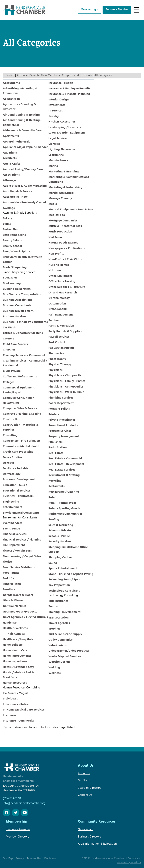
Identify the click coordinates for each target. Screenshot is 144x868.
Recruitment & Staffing (64, 475)
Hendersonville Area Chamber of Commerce (115, 859)
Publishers (56, 442)
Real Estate (56, 453)
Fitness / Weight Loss (17, 551)
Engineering (11, 502)
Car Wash (9, 328)
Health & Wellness (15, 628)
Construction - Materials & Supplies (21, 428)
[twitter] (16, 813)
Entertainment (13, 507)
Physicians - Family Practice (67, 381)
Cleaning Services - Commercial (24, 356)
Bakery (7, 219)
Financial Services (15, 534)
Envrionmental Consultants (21, 513)
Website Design (59, 662)
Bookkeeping (12, 284)
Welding (54, 668)
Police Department (61, 403)
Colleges (9, 382)
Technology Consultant (64, 591)
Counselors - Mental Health (21, 447)
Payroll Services (59, 337)
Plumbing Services (61, 398)
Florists (8, 562)
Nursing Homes (59, 265)
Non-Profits (56, 254)
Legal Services (58, 139)
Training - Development (65, 612)
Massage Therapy (60, 199)
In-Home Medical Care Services (24, 710)
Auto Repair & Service (18, 192)
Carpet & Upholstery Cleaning (23, 333)
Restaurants (57, 486)
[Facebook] (7, 813)
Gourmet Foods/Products (20, 612)
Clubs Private (12, 371)
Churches (9, 350)
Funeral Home (12, 584)
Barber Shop (11, 230)
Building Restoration (17, 289)
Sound (53, 563)
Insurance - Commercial (19, 721)
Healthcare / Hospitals (18, 640)
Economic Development (19, 480)
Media (53, 204)
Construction (12, 420)
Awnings (9, 208)
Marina (53, 166)
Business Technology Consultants (25, 322)
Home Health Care (15, 651)
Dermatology (12, 474)
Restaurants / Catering (64, 492)
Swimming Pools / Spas (64, 580)
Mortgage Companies (63, 221)
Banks (7, 224)
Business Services (15, 317)
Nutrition (55, 271)
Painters (54, 321)
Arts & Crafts (12, 164)
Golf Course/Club (15, 606)
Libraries (54, 144)
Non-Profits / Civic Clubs (65, 260)
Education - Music (15, 485)
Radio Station (58, 448)
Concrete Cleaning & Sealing (22, 414)
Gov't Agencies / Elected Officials (25, 617)
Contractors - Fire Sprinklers (22, 441)
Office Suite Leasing (62, 282)
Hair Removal (16, 634)
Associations (11, 175)
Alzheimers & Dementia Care (22, 131)
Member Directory (18, 837)
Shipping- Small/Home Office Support (68, 550)
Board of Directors (89, 788)
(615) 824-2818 (12, 799)
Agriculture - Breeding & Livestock (19, 107)
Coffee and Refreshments (20, 377)
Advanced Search (28, 76)
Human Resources (15, 683)
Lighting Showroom (62, 150)
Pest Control (57, 343)
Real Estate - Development (66, 464)
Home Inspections (15, 662)
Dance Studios (12, 458)
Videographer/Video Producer (69, 651)
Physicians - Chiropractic (65, 376)
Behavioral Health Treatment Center (22, 260)
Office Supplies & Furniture (67, 287)
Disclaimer (50, 859)
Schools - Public (59, 536)
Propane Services (60, 431)
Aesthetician (11, 99)
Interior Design (59, 100)
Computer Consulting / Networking (18, 401)
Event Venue (11, 529)
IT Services (56, 111)
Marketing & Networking (65, 188)
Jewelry (54, 117)
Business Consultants (17, 306)
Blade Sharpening (15, 268)
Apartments (11, 136)
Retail (52, 498)
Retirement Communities (66, 514)
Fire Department (14, 545)
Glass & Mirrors (13, 601)
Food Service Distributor (19, 568)
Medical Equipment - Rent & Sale (71, 210)
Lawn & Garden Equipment (67, 133)
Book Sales (10, 278)
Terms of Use (34, 859)
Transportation (59, 618)
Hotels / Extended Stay (18, 667)
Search (10, 76)
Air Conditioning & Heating (21, 115)
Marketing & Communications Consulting (69, 180)
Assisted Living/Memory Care (23, 170)
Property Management (64, 437)
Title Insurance (58, 601)
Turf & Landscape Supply (65, 634)
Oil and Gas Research (63, 293)
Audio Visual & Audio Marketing (25, 186)
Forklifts (8, 579)
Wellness (55, 673)
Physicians (56, 370)
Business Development (18, 311)
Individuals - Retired (17, 705)
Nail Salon (55, 238)
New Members (50, 76)
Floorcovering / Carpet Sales (22, 557)
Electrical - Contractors (18, 496)
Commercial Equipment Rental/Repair (19, 390)
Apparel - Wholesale (16, 142)
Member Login (89, 10)
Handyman (10, 623)
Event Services (13, 523)
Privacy (20, 859)
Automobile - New (15, 197)
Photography (57, 359)
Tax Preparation (59, 585)
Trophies (54, 629)
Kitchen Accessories (62, 122)
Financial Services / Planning (22, 540)
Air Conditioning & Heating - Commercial (22, 123)
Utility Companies (61, 640)
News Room (85, 830)
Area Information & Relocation (97, 844)
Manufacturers (58, 161)
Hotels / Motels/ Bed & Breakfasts (18, 675)
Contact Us (85, 795)
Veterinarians (58, 646)
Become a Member (117, 10)
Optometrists (58, 304)
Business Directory (90, 837)
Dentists (8, 463)
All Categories (103, 76)
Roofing (54, 520)
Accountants (11, 83)
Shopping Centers (61, 558)
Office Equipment (60, 276)
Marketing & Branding (64, 172)
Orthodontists (58, 309)
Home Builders (13, 645)
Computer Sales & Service (20, 409)
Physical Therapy (60, 365)
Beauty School (12, 246)
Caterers (8, 339)
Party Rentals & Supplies (65, 332)
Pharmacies (56, 354)
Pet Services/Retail (61, 348)
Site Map (8, 859)
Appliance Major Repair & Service (25, 147)
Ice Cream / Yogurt (16, 694)
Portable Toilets (59, 409)
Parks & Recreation (61, 326)
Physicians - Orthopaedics (66, 387)
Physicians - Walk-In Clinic (66, 392)
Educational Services (17, 491)
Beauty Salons (12, 241)
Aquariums (10, 153)
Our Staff (84, 781)
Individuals (10, 699)
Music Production (60, 232)
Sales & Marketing (61, 525)
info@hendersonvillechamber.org (24, 803)
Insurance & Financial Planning (69, 94)
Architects (10, 158)
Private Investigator (62, 420)
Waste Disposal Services (65, 657)
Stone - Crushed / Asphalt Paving (71, 574)
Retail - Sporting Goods (64, 509)
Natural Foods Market (63, 243)
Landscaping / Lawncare (65, 128)
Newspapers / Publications (67, 249)
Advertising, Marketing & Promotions (20, 91)
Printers (54, 415)
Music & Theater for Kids (65, 226)
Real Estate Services (62, 470)
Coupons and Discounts (77, 76)
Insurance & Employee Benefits (70, 89)
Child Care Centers (15, 345)
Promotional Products (63, 426)
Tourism (54, 607)
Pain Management (61, 315)
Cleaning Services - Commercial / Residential (25, 363)
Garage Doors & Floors (18, 595)
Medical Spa (57, 215)
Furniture (9, 590)
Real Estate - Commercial (65, 459)
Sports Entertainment (63, 569)
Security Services (60, 542)
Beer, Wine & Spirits (16, 252)
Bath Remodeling (14, 235)
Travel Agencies (59, 623)
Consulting (10, 436)
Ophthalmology (59, 298)
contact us (43, 728)
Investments (57, 105)
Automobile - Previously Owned (24, 203)
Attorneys (10, 181)
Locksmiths (56, 155)
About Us (84, 774)
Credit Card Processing (18, 452)
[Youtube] (25, 813)
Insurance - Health (61, 83)
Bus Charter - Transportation (22, 295)
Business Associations (17, 300)
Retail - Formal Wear (62, 503)
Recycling (55, 481)
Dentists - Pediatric (16, 469)
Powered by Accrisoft (129, 863)
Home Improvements (17, 656)
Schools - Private (60, 531)
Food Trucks (11, 573)
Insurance (9, 716)
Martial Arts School (61, 193)
